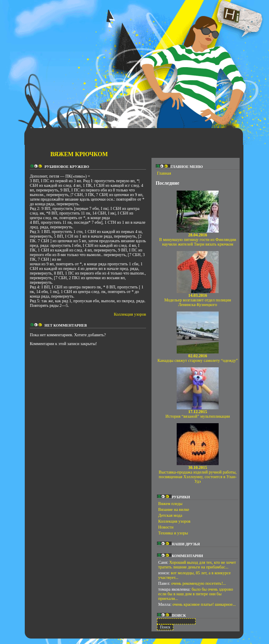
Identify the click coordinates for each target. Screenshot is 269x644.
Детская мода (170, 515)
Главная (164, 173)
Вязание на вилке (174, 509)
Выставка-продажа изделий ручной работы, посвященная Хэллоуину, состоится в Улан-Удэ (197, 474)
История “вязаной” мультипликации (198, 414)
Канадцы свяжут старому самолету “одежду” (197, 358)
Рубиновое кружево (67, 167)
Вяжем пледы (170, 504)
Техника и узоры (173, 533)
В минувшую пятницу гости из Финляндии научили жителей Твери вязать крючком (197, 240)
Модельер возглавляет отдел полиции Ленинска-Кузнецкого (197, 300)
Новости (166, 527)
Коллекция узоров (130, 314)
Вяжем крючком (79, 154)
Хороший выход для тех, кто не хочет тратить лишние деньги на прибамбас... (197, 565)
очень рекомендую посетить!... (198, 583)
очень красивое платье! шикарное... (204, 604)
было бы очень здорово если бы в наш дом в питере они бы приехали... (196, 594)
